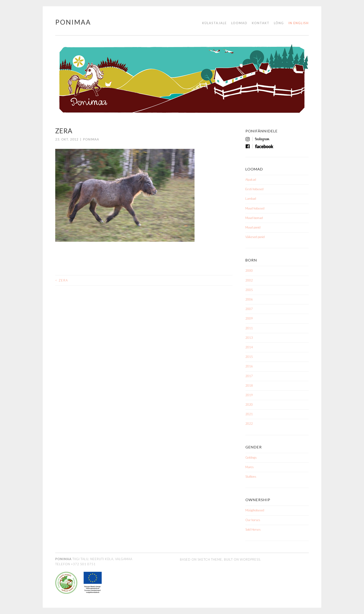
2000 (249, 271)
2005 (249, 290)
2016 (249, 366)
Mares (250, 467)
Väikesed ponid (255, 237)
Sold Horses (253, 529)
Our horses (253, 520)
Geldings (251, 457)
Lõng (279, 23)
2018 (249, 385)
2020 (249, 405)
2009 (249, 318)
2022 (249, 424)
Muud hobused (255, 208)
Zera (62, 280)
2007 (249, 309)
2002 (249, 280)
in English (299, 23)
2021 (249, 414)
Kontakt (261, 23)
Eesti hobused (254, 189)
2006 (249, 299)
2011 (249, 328)
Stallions (251, 477)
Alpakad (251, 180)
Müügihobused (255, 510)
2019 (249, 395)
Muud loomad (254, 218)
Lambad (251, 199)
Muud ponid (253, 227)
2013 (249, 338)
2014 (249, 347)
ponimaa (91, 139)
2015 (249, 357)
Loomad (239, 23)
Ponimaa (73, 22)
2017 (249, 376)
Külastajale (214, 23)
